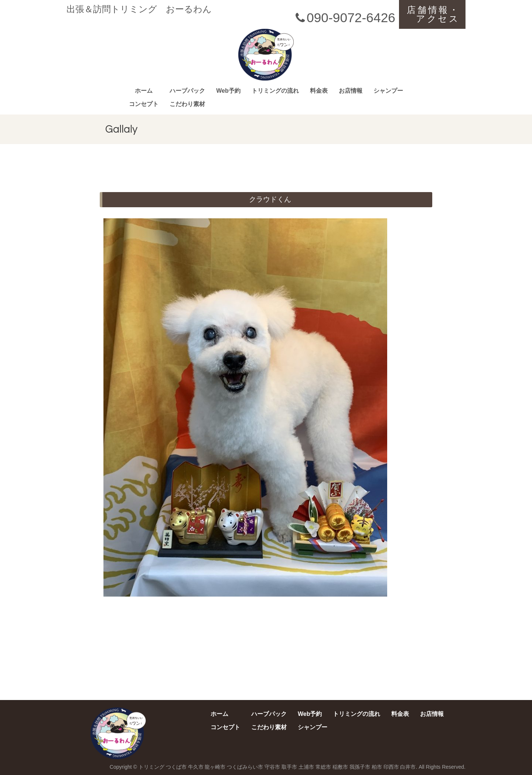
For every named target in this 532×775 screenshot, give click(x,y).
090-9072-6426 (344, 18)
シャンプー (388, 91)
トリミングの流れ (275, 91)
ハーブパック (187, 91)
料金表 (319, 91)
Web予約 (228, 91)
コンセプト (144, 104)
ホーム (144, 91)
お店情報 (351, 91)
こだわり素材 (187, 104)
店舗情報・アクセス (433, 14)
